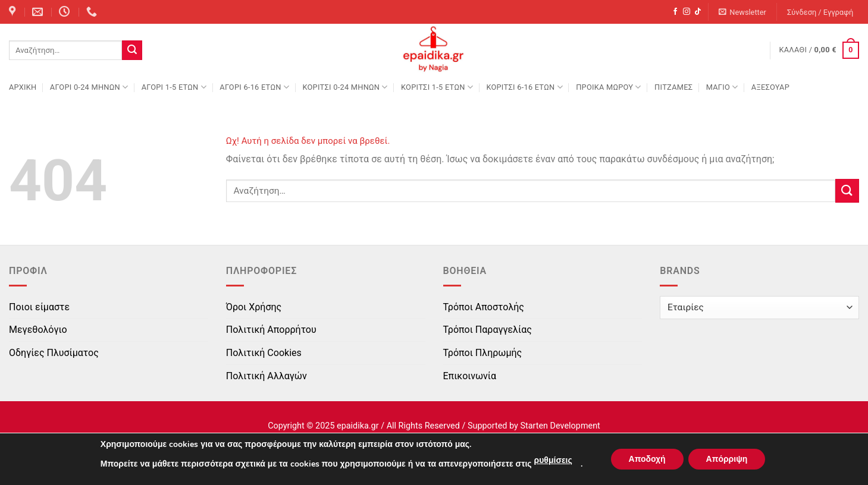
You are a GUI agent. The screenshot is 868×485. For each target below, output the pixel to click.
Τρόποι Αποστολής (484, 307)
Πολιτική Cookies (264, 353)
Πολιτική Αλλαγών (267, 376)
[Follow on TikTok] (698, 12)
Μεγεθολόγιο (38, 330)
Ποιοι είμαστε (39, 307)
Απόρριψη (727, 459)
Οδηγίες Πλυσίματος (54, 353)
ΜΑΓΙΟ (722, 87)
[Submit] (132, 51)
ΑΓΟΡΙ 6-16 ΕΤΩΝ (254, 87)
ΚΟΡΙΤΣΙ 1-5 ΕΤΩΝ (437, 87)
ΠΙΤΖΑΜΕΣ (673, 87)
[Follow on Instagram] (687, 12)
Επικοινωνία (470, 376)
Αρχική (23, 87)
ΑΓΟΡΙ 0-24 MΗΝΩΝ (89, 87)
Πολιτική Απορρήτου (271, 330)
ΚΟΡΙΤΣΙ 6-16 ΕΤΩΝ (524, 87)
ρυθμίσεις (553, 460)
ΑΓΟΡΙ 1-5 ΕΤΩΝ (174, 87)
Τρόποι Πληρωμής (483, 353)
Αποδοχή (647, 459)
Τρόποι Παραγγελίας (488, 330)
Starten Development (560, 426)
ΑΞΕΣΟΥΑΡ (770, 87)
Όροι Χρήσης (254, 307)
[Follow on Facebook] (675, 12)
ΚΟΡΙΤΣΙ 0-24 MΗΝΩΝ (345, 87)
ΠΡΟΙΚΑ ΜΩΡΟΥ (609, 87)
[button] (743, 12)
